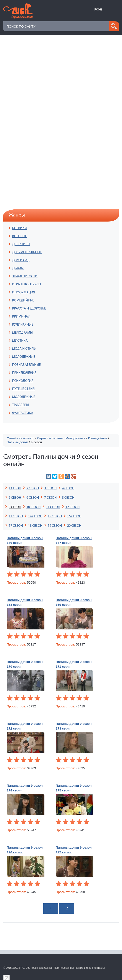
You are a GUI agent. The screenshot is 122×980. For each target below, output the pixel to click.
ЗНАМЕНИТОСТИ (25, 276)
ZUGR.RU (18, 968)
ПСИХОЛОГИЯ (23, 381)
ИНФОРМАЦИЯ (24, 293)
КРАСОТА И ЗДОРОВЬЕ (29, 309)
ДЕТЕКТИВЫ (21, 244)
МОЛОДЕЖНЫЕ (24, 357)
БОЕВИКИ (20, 228)
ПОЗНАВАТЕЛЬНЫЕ (26, 365)
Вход (98, 9)
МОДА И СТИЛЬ (24, 349)
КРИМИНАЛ (21, 317)
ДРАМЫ (18, 268)
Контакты (99, 968)
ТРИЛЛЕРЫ (20, 405)
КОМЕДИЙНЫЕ (23, 301)
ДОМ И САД (21, 260)
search (114, 26)
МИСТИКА (20, 341)
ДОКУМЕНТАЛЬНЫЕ (27, 252)
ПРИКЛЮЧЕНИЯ (24, 373)
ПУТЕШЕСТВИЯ (23, 389)
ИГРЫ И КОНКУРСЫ (27, 285)
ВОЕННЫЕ (20, 236)
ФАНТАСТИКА (23, 413)
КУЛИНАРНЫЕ (23, 325)
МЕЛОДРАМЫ (22, 333)
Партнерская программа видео (73, 968)
